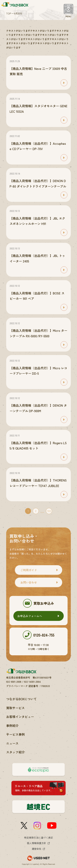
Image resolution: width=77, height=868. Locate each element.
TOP (9, 13)
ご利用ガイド (29, 570)
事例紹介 (12, 726)
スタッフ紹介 (15, 752)
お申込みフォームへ (30, 616)
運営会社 (37, 849)
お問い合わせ (29, 582)
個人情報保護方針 (37, 843)
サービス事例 (15, 734)
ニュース (12, 743)
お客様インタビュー (20, 717)
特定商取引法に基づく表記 (39, 838)
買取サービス (15, 708)
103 (49, 511)
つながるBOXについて (21, 699)
